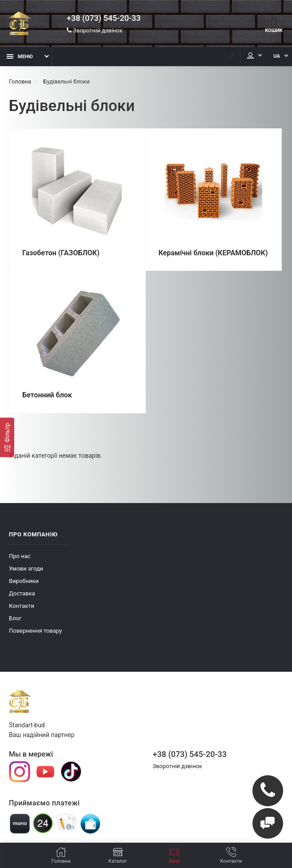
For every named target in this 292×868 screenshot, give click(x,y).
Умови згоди (26, 569)
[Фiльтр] (7, 437)
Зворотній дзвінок (95, 31)
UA (276, 57)
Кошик (274, 25)
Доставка (22, 594)
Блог (15, 619)
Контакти (22, 606)
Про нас (20, 557)
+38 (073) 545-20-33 (104, 19)
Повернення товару (35, 631)
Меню (20, 57)
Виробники (24, 581)
